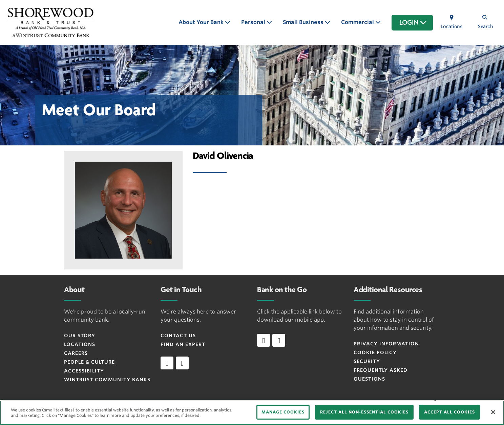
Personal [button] (254, 22)
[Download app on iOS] (264, 340)
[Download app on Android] (279, 340)
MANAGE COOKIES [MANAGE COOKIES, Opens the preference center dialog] (283, 412)
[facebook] (167, 363)
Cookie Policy (375, 352)
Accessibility (84, 371)
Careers (76, 353)
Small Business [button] (304, 22)
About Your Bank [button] (202, 22)
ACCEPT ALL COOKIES (449, 412)
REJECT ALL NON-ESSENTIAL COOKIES (364, 412)
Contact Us (178, 336)
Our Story (80, 336)
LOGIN (413, 23)
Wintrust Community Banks (107, 380)
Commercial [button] (358, 22)
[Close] (493, 412)
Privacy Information (386, 344)
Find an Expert (183, 344)
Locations (80, 344)
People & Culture (89, 362)
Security (367, 361)
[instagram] (182, 363)
